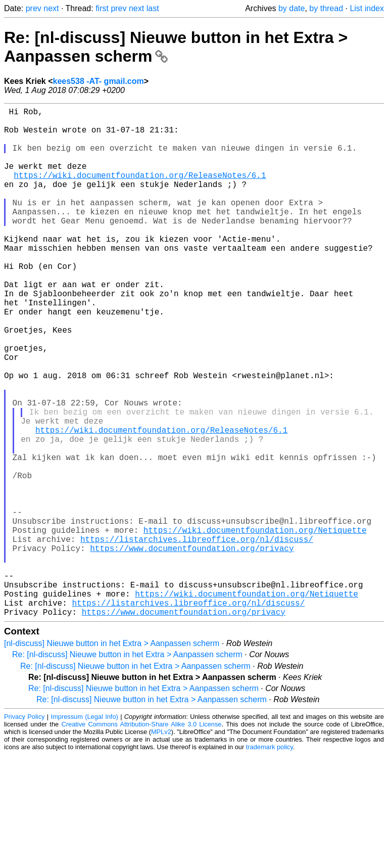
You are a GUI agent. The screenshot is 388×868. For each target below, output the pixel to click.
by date (292, 8)
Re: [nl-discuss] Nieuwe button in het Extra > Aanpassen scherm (127, 768)
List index (367, 8)
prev (34, 8)
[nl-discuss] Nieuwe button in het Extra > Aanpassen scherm (112, 757)
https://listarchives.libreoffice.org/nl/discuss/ (197, 636)
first (102, 8)
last (153, 8)
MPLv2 (161, 845)
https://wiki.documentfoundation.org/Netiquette (255, 625)
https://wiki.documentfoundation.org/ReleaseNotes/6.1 (140, 191)
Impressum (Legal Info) (85, 830)
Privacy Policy (24, 830)
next (51, 8)
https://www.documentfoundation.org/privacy (192, 647)
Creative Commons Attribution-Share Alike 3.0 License (142, 837)
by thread (326, 8)
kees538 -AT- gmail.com (99, 81)
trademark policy (270, 860)
